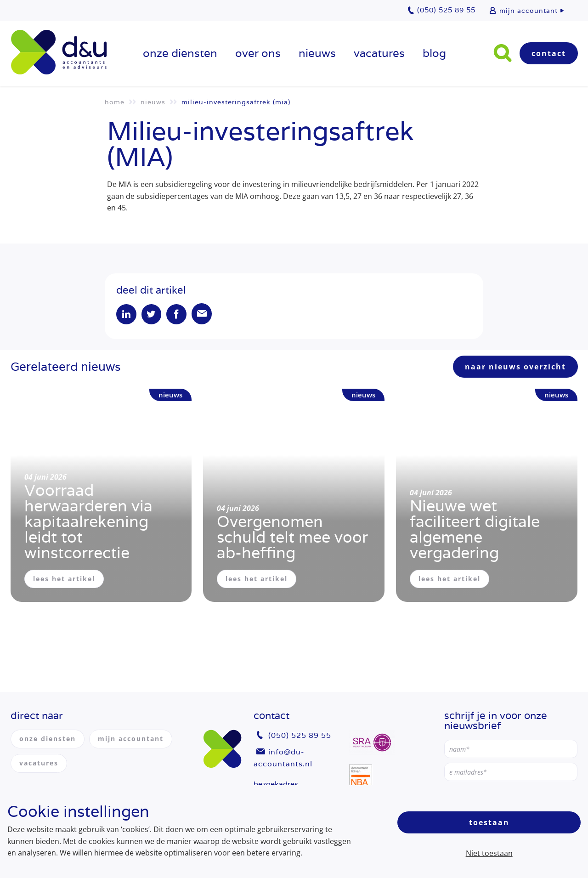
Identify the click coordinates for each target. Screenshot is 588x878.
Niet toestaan (489, 853)
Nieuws (317, 53)
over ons (258, 53)
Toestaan (489, 822)
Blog (434, 53)
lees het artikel (64, 579)
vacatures (379, 53)
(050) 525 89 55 (300, 736)
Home (115, 102)
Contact (549, 53)
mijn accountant (529, 11)
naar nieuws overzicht (515, 367)
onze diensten (180, 53)
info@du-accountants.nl (283, 758)
